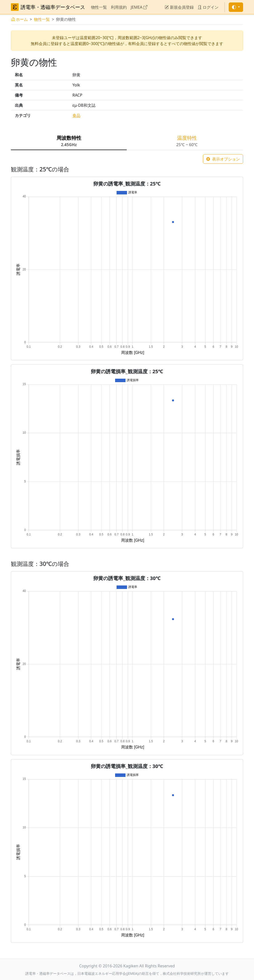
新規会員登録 (179, 7)
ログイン (208, 7)
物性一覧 (99, 7)
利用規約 (119, 7)
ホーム (19, 19)
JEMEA (139, 7)
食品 (76, 115)
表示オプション (223, 159)
